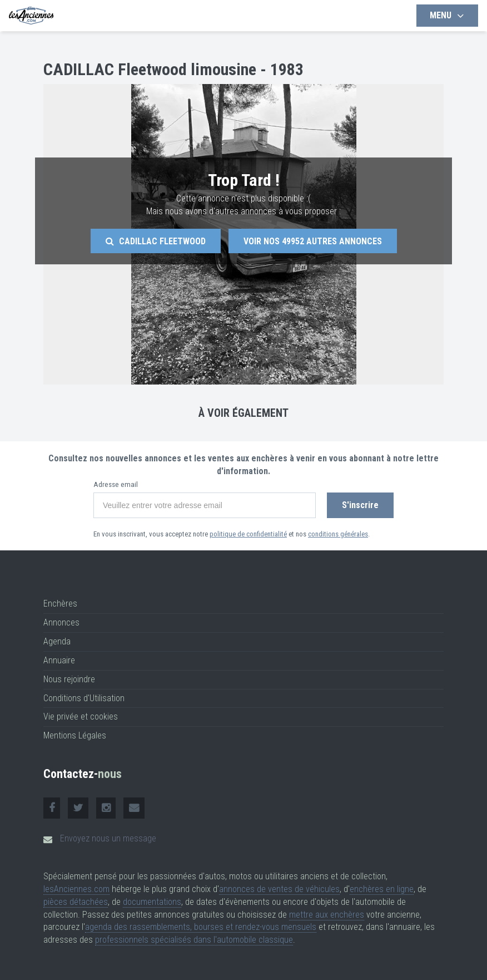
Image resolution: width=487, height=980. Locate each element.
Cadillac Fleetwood (156, 241)
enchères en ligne (382, 889)
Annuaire (59, 660)
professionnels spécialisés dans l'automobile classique (194, 940)
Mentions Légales (75, 735)
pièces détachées (76, 902)
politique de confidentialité (248, 534)
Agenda (57, 641)
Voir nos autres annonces (313, 241)
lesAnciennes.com (76, 889)
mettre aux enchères (327, 915)
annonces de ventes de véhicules (279, 889)
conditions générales (338, 534)
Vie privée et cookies (81, 716)
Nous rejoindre (69, 679)
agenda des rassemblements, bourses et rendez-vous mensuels (201, 927)
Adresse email (116, 484)
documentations (152, 902)
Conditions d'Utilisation (84, 698)
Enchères (60, 604)
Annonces (61, 622)
